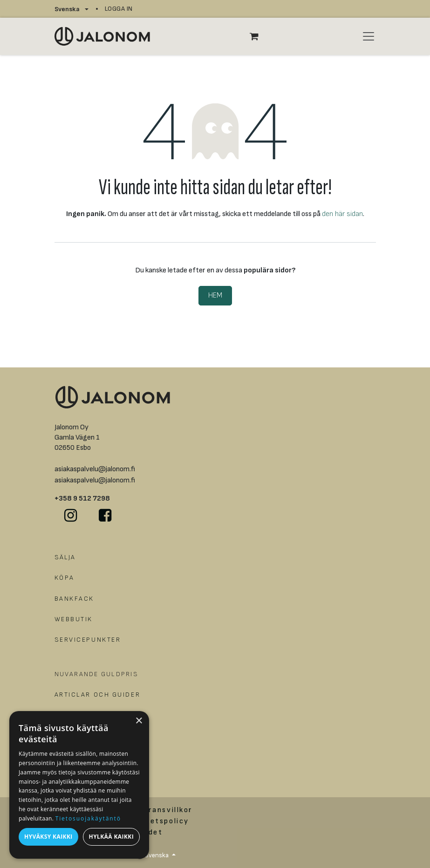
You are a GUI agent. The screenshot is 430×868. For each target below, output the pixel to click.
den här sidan (342, 214)
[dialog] (79, 785)
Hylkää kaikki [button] (111, 837)
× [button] (139, 721)
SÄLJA (65, 557)
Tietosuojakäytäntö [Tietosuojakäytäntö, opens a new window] (88, 818)
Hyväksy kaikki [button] (48, 837)
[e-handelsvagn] (259, 36)
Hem (215, 295)
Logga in (119, 9)
